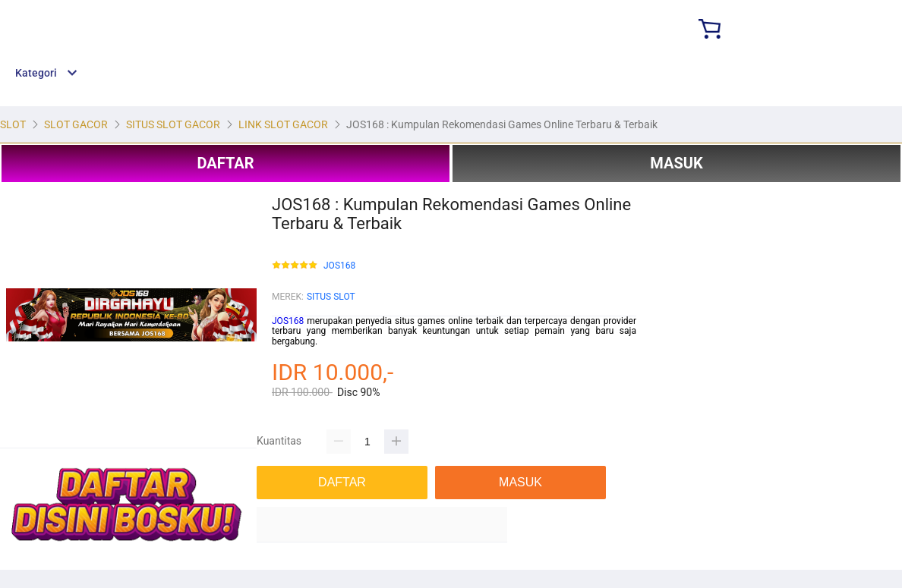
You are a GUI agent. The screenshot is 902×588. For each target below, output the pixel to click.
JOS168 (339, 266)
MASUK (676, 163)
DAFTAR (225, 163)
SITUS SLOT (331, 297)
